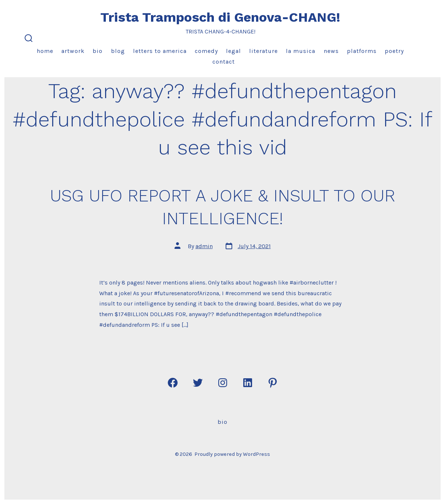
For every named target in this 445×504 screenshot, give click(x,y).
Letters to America (160, 51)
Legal (234, 51)
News (331, 51)
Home (45, 51)
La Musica (301, 51)
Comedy (206, 51)
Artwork (73, 51)
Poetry (394, 51)
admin (204, 246)
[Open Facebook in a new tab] (173, 383)
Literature (263, 51)
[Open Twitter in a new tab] (198, 383)
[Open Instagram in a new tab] (223, 383)
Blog (118, 51)
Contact (224, 62)
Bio (98, 51)
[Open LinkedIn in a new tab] (248, 383)
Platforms (362, 51)
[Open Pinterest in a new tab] (273, 383)
